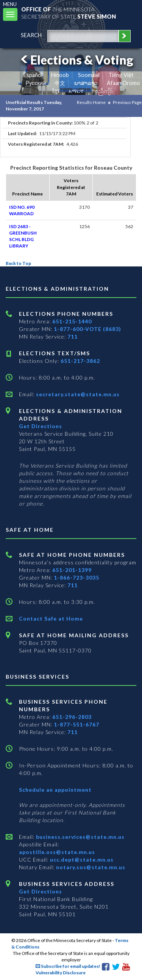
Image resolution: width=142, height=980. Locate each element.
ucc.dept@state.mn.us (81, 859)
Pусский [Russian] (36, 83)
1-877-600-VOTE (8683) (87, 329)
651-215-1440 (72, 321)
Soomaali (89, 75)
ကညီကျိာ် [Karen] (103, 91)
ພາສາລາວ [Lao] (86, 83)
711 (73, 336)
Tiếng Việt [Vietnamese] (121, 75)
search (31, 35)
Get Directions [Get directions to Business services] (41, 891)
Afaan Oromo (123, 83)
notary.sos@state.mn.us (90, 867)
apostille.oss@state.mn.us (57, 852)
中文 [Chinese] (60, 83)
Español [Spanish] (33, 75)
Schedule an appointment (55, 790)
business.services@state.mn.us (80, 837)
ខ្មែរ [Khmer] (56, 91)
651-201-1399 (72, 570)
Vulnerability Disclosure (61, 973)
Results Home (91, 102)
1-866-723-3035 (76, 577)
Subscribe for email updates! (68, 966)
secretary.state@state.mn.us (77, 394)
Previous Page (127, 102)
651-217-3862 (80, 361)
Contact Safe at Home (51, 618)
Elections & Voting (76, 60)
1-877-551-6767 (76, 724)
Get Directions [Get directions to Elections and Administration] (41, 426)
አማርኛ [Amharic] (76, 91)
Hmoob (60, 75)
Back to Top (18, 263)
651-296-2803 (72, 717)
